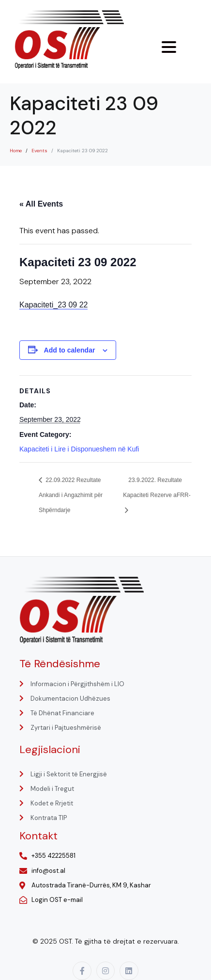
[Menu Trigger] (169, 47)
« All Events (41, 204)
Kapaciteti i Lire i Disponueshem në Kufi (79, 449)
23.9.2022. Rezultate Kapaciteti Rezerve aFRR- (157, 488)
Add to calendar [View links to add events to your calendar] (70, 350)
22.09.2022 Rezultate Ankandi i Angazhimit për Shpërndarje (71, 495)
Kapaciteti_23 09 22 (53, 305)
